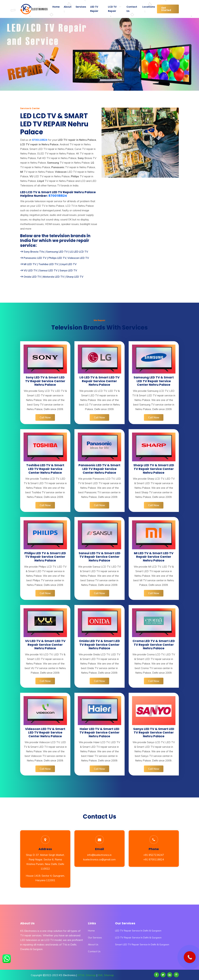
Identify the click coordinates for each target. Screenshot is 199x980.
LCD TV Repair (112, 9)
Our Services (95, 938)
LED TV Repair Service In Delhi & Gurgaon (138, 931)
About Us (93, 944)
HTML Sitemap (87, 975)
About (68, 7)
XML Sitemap (106, 975)
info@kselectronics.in (99, 855)
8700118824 (58, 196)
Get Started (166, 9)
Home (56, 7)
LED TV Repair (94, 9)
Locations (149, 7)
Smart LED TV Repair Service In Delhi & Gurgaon (142, 944)
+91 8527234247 (154, 855)
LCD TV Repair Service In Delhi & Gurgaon (138, 938)
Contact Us (132, 9)
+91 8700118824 (154, 859)
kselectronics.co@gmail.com (99, 859)
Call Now (45, 417)
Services (81, 7)
